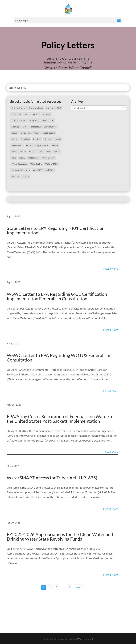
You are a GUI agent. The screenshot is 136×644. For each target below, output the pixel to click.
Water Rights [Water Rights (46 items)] (36, 164)
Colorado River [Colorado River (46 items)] (19, 120)
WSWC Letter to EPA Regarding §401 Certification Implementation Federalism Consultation (57, 296)
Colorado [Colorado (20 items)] (46, 114)
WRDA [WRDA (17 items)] (26, 176)
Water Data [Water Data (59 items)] (33, 158)
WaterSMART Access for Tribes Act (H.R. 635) (52, 478)
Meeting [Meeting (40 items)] (37, 139)
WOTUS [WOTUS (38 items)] (15, 176)
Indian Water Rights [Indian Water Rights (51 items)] (29, 133)
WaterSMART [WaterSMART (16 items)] (52, 164)
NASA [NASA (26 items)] (58, 139)
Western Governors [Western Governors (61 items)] (21, 170)
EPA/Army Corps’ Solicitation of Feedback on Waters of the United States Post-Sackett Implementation (61, 419)
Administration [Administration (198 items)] (18, 108)
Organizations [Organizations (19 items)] (42, 145)
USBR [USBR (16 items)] (40, 151)
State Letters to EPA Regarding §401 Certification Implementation (56, 230)
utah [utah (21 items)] (14, 158)
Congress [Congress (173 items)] (33, 120)
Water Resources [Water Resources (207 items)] (19, 164)
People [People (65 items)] (55, 145)
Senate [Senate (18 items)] (23, 151)
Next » (79, 587)
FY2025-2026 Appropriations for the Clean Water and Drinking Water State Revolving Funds (60, 537)
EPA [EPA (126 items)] (25, 127)
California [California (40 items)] (16, 114)
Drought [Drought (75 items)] (16, 127)
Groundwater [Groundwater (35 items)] (50, 127)
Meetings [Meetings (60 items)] (48, 139)
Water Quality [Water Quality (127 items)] (48, 158)
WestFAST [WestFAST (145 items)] (38, 170)
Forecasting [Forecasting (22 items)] (35, 127)
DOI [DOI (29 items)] (51, 120)
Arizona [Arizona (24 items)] (50, 108)
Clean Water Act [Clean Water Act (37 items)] (31, 114)
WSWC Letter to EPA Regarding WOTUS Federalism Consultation (58, 357)
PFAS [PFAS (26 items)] (14, 151)
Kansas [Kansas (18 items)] (15, 139)
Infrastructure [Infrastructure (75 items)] (48, 133)
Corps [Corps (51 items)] (43, 120)
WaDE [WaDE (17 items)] (22, 158)
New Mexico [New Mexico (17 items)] (17, 145)
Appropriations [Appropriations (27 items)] (36, 108)
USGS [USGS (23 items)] (57, 151)
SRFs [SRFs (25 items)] (31, 151)
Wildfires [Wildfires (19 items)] (50, 170)
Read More (112, 268)
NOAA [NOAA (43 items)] (29, 145)
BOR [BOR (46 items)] (59, 108)
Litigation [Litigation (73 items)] (26, 139)
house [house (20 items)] (14, 133)
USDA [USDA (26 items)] (48, 151)
